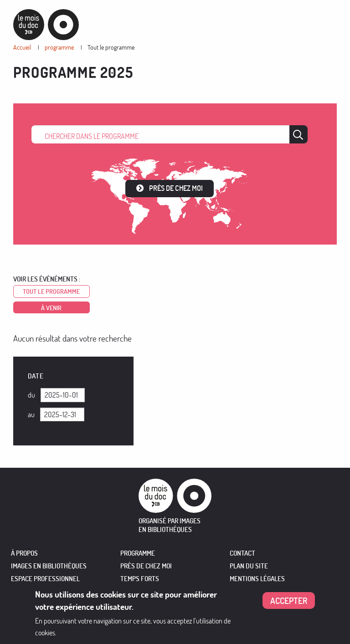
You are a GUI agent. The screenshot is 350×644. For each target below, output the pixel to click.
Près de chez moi (176, 188)
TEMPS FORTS (140, 579)
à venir (51, 308)
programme (59, 47)
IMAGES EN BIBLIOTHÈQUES (49, 566)
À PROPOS (24, 553)
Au (31, 414)
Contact (242, 553)
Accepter (289, 603)
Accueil (22, 47)
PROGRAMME (138, 553)
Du (31, 395)
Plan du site (249, 566)
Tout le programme (111, 47)
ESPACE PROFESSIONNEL (45, 579)
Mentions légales (257, 579)
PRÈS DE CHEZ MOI (146, 566)
